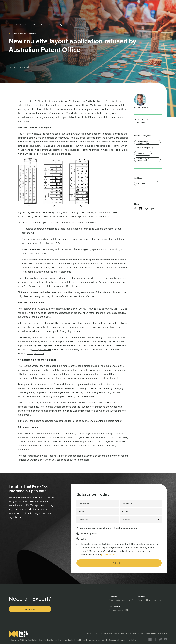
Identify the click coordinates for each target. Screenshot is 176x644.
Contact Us (30, 609)
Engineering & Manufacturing (143, 142)
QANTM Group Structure (157, 633)
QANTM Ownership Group (133, 633)
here (76, 460)
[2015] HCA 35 (119, 309)
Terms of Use (92, 633)
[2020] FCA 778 (35, 353)
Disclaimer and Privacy (109, 633)
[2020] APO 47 (98, 101)
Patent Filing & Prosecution (143, 160)
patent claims (43, 317)
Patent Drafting (143, 153)
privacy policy (108, 555)
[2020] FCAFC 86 (41, 349)
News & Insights (143, 148)
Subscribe (119, 563)
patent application (43, 223)
